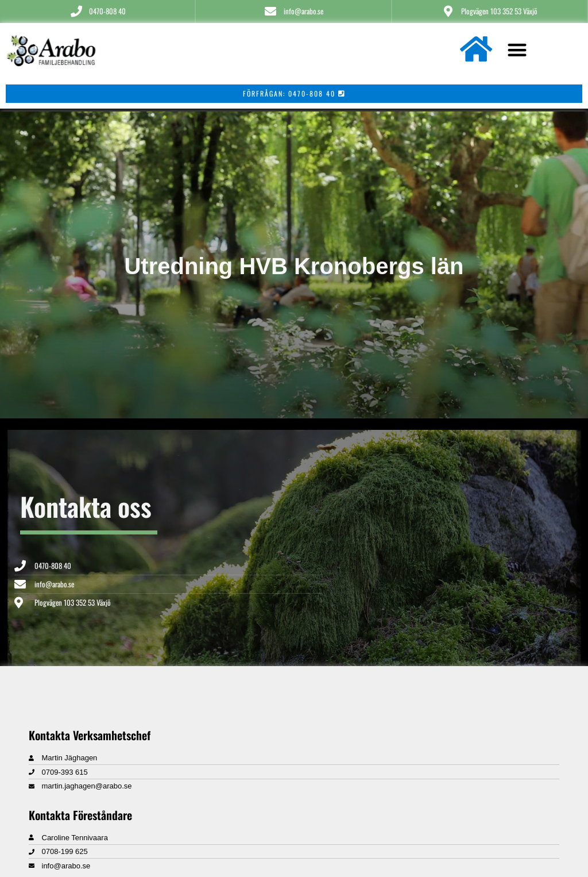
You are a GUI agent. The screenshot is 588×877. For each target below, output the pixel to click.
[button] (517, 50)
